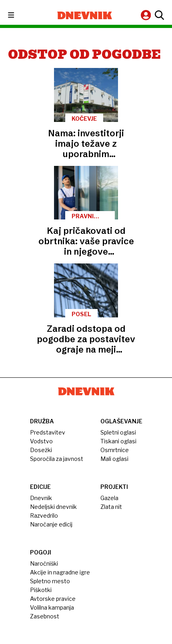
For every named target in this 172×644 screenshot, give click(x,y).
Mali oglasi (114, 459)
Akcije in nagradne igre (60, 572)
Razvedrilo (44, 515)
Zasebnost (45, 616)
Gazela (109, 498)
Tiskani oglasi (118, 441)
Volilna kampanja (52, 607)
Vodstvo (41, 441)
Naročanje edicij (51, 524)
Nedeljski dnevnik (53, 507)
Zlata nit (111, 507)
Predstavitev (48, 432)
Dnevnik (41, 498)
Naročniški (44, 563)
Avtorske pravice (53, 599)
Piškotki (41, 590)
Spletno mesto (50, 581)
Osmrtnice (115, 450)
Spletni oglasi (118, 432)
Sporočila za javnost (57, 459)
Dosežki (41, 450)
